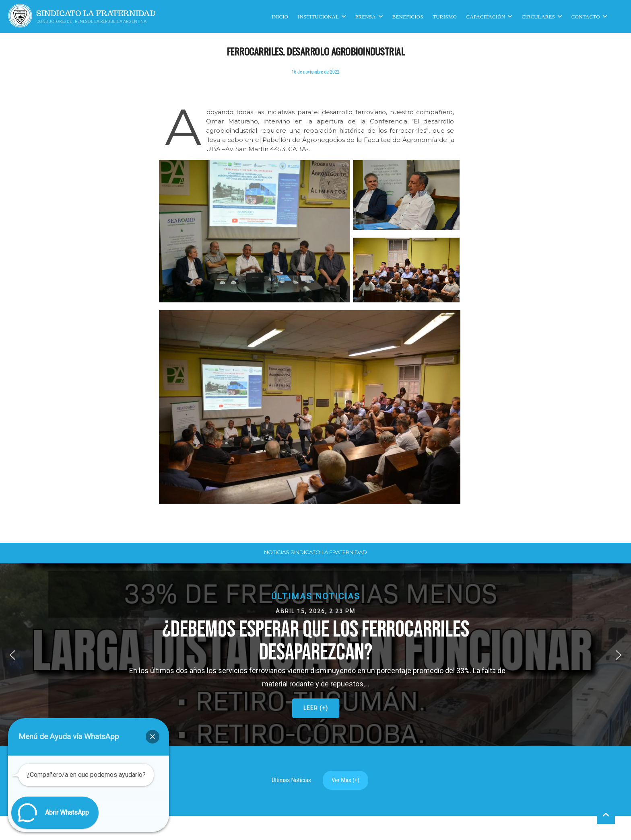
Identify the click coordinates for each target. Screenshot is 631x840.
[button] (315, 655)
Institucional (318, 16)
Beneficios (408, 16)
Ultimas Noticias (291, 780)
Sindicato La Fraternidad (96, 13)
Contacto (586, 16)
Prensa (366, 16)
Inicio (280, 16)
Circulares (538, 16)
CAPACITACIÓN (486, 16)
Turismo (445, 16)
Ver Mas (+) (345, 780)
